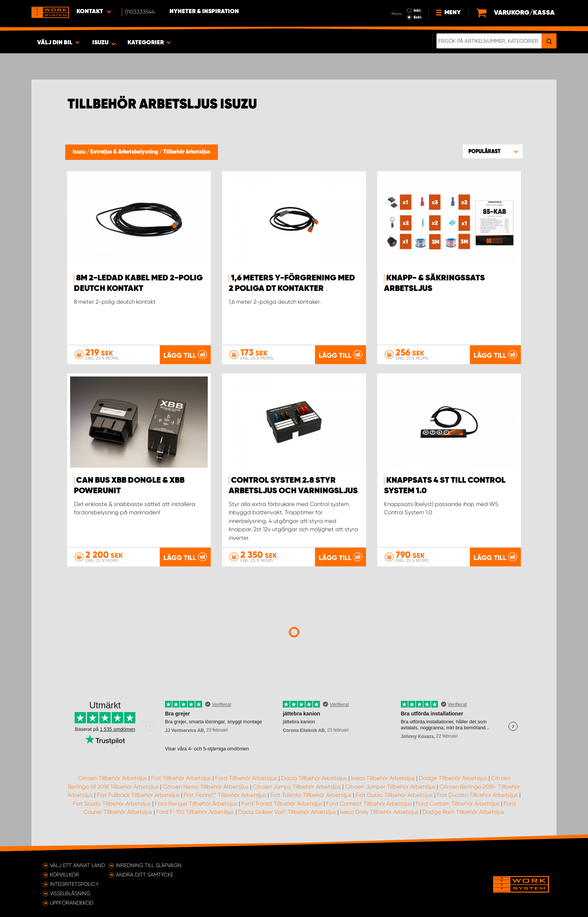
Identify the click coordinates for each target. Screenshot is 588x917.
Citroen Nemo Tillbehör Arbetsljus (206, 787)
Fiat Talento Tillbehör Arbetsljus (311, 795)
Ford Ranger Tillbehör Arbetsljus (196, 804)
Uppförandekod (72, 903)
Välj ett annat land (77, 865)
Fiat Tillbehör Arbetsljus (181, 778)
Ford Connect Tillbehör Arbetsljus (369, 804)
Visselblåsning (70, 893)
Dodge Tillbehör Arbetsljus (453, 778)
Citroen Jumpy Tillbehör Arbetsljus (297, 787)
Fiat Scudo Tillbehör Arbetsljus (112, 804)
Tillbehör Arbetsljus (187, 152)
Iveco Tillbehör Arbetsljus (383, 778)
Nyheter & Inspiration (204, 12)
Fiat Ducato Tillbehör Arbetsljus (477, 795)
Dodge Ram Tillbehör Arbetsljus (463, 812)
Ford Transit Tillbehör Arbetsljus (282, 804)
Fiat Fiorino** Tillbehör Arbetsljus (225, 795)
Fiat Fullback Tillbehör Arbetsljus (138, 795)
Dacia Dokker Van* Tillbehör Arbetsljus (287, 812)
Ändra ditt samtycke (145, 875)
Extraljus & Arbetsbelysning (125, 152)
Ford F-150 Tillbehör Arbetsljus (195, 812)
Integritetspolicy (74, 884)
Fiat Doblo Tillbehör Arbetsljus (394, 795)
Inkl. (418, 11)
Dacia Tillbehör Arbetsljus (314, 778)
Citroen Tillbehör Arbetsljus (112, 778)
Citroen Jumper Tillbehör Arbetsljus (390, 787)
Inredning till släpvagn (149, 865)
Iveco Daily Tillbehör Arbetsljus (379, 812)
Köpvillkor (64, 875)
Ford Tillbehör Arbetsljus (246, 778)
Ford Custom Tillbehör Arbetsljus (458, 804)
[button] (493, 151)
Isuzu (80, 152)
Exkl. (418, 17)
